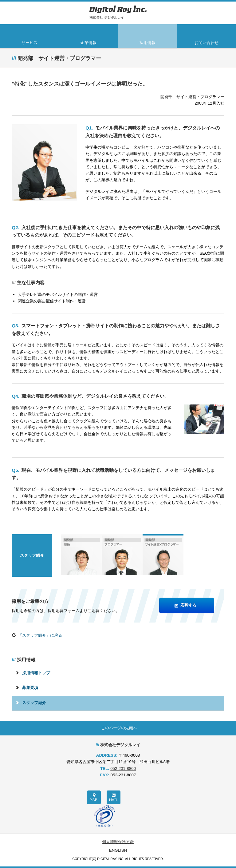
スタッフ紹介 (34, 703)
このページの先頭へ (119, 728)
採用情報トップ (36, 673)
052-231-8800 (123, 768)
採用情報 (147, 43)
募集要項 (30, 688)
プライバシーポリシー (104, 816)
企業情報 (88, 43)
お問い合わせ (206, 43)
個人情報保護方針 (118, 842)
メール (114, 797)
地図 (94, 797)
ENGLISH (118, 850)
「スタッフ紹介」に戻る (37, 635)
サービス (29, 43)
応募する (185, 605)
